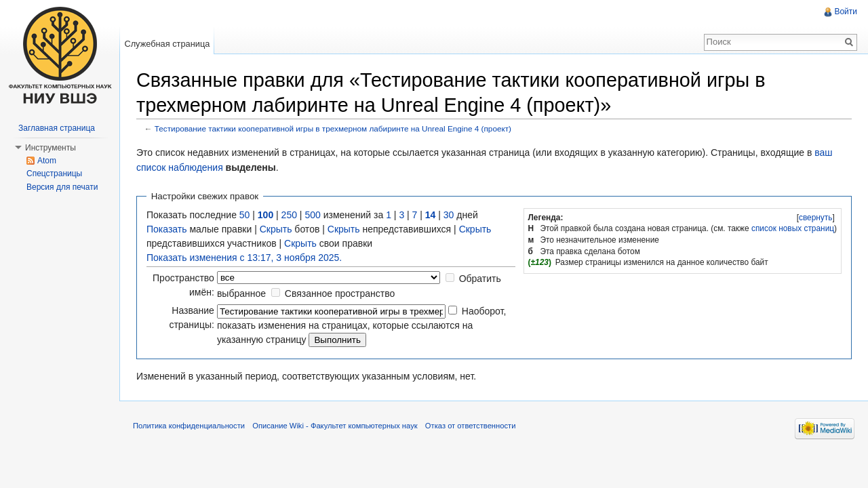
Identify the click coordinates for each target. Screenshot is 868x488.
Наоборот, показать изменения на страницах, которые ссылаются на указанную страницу (361, 325)
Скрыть (276, 229)
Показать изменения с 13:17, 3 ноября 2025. (244, 258)
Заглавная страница (57, 128)
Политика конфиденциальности (189, 426)
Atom (47, 161)
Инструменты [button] (51, 148)
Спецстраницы (54, 174)
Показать (167, 229)
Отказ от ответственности (471, 426)
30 (449, 215)
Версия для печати (62, 187)
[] (815, 218)
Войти (846, 12)
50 (245, 215)
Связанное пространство (340, 293)
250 (289, 215)
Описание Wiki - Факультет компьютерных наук (335, 426)
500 (312, 215)
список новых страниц (793, 228)
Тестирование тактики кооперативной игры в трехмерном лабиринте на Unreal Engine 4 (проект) (333, 128)
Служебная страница (167, 44)
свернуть (816, 218)
